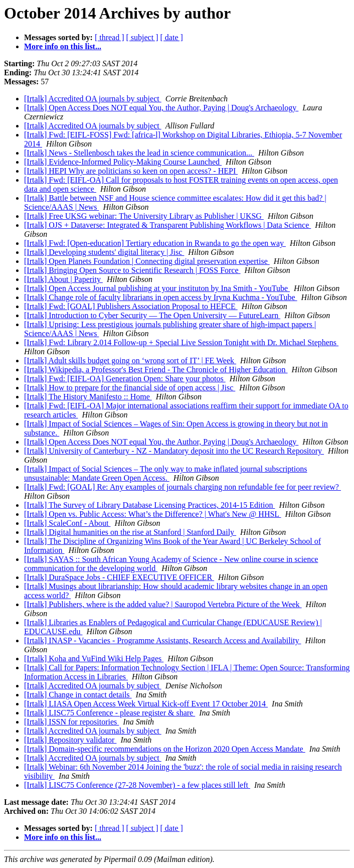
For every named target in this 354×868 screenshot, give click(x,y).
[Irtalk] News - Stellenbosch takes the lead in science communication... (139, 153)
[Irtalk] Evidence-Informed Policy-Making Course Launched (123, 162)
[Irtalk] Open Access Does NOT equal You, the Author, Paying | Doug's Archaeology (161, 108)
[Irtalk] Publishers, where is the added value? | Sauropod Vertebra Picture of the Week (163, 604)
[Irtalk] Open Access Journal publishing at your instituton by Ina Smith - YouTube (157, 288)
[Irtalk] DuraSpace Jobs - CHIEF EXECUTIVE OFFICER (119, 577)
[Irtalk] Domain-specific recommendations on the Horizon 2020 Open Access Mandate (165, 749)
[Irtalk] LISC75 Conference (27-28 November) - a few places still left (137, 785)
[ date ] (172, 37)
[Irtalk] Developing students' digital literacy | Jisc (104, 252)
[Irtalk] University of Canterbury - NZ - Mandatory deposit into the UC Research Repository (174, 451)
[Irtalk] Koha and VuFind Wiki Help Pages (94, 659)
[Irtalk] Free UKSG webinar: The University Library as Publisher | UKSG (144, 216)
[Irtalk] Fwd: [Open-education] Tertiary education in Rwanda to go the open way (155, 243)
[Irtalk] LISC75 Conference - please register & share (110, 713)
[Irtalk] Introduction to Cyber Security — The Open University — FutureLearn (152, 315)
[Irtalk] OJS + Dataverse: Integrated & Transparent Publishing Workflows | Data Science (167, 225)
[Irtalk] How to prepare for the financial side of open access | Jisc (130, 388)
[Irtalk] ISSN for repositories (71, 722)
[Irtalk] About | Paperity (63, 279)
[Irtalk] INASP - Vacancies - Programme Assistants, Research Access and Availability (162, 640)
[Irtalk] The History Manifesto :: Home (88, 397)
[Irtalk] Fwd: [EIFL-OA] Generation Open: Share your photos (125, 379)
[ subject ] (142, 37)
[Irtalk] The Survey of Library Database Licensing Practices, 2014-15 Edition (149, 505)
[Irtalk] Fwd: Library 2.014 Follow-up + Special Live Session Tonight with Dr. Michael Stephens (181, 342)
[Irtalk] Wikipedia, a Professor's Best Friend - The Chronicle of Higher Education (156, 370)
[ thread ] (110, 37)
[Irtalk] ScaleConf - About (67, 523)
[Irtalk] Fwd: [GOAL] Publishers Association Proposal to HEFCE (131, 306)
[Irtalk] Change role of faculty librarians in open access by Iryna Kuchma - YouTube (161, 297)
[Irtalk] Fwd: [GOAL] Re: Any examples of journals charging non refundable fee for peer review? (183, 487)
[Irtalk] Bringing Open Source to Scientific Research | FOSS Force (132, 270)
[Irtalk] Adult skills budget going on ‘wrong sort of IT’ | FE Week (130, 360)
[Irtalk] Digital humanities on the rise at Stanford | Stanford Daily (130, 532)
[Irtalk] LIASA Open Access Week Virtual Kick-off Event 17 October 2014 (146, 704)
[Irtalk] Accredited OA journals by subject (93, 99)
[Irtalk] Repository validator (70, 740)
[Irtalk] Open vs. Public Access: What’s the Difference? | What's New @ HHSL (153, 514)
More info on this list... (63, 46)
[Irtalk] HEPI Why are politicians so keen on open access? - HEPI (131, 171)
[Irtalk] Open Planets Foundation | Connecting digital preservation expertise (147, 261)
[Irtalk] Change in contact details (78, 695)
